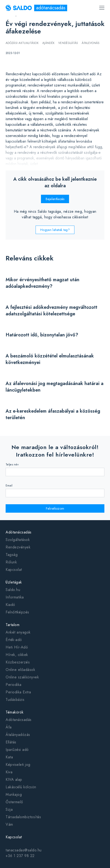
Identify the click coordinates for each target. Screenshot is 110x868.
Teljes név (12, 465)
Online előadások (20, 670)
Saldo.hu (13, 590)
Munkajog (14, 794)
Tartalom (13, 625)
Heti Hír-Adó (17, 647)
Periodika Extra (18, 692)
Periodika (14, 685)
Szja (9, 809)
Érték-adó (14, 640)
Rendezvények (18, 547)
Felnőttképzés (17, 612)
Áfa (9, 727)
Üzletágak (14, 582)
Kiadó (10, 605)
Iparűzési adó (17, 750)
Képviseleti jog (18, 765)
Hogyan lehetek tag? (55, 230)
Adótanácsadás (19, 532)
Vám (9, 824)
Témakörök (15, 712)
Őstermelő (14, 802)
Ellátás (11, 742)
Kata (9, 757)
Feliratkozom (55, 508)
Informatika (15, 597)
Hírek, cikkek (17, 655)
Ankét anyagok (18, 632)
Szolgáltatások (18, 540)
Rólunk (11, 562)
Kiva (9, 772)
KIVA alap (14, 780)
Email (9, 486)
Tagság (12, 555)
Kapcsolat (14, 570)
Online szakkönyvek (22, 677)
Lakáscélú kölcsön (21, 787)
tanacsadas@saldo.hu (24, 850)
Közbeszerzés (18, 662)
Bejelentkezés (55, 199)
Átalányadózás (18, 735)
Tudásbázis (15, 700)
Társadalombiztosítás (23, 817)
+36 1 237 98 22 (20, 856)
